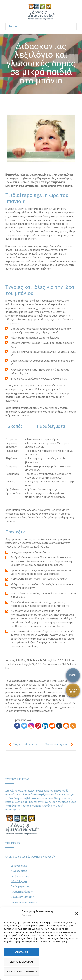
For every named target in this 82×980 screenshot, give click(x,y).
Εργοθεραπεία (19, 866)
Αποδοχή (22, 952)
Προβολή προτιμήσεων (22, 972)
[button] (77, 913)
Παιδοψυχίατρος (20, 887)
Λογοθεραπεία (19, 871)
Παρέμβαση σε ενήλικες (24, 902)
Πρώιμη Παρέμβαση (22, 892)
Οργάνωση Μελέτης (22, 897)
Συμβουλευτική (20, 876)
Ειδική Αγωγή (19, 881)
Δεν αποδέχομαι (22, 962)
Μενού (43, 26)
